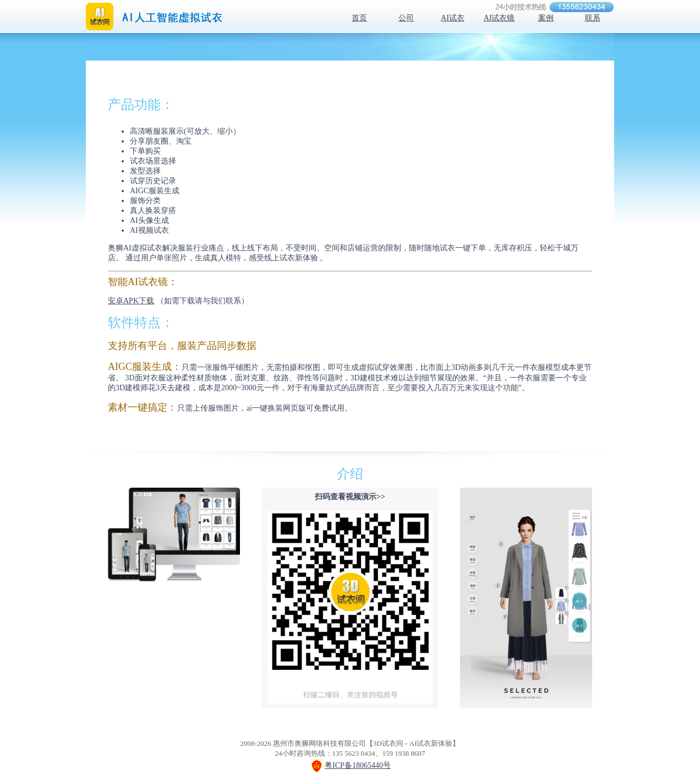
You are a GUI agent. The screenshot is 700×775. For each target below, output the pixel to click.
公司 (406, 18)
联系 (593, 18)
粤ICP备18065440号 (358, 765)
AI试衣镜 (499, 18)
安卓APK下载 (131, 301)
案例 (546, 18)
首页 (359, 18)
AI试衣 (453, 18)
